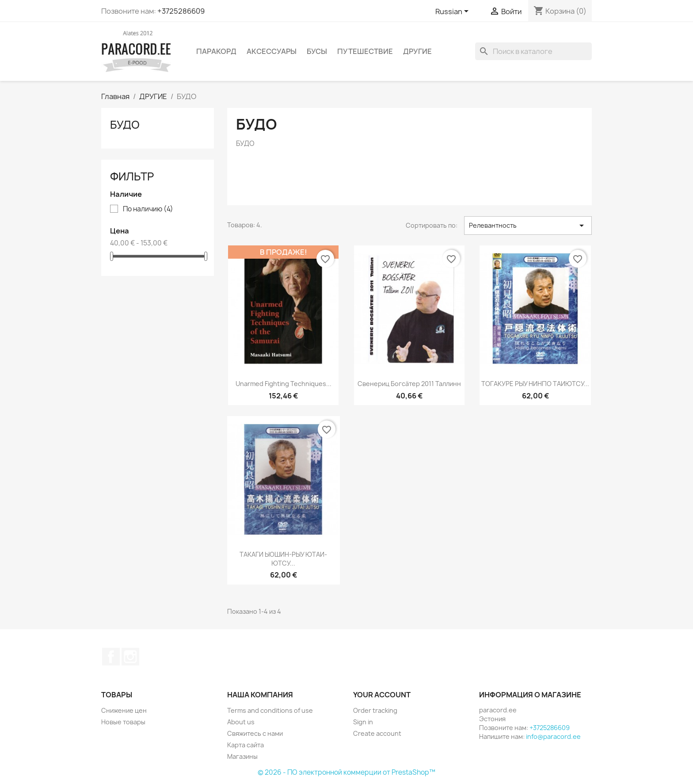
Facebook (111, 657)
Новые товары (123, 722)
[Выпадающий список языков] (453, 12)
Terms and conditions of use (270, 710)
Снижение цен (124, 710)
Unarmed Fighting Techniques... (284, 384)
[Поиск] (533, 51)
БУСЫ (317, 51)
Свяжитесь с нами (255, 733)
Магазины (242, 756)
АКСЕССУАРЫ (272, 51)
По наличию (148, 209)
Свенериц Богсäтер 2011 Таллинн (409, 384)
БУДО (125, 125)
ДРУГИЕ (417, 51)
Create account (377, 733)
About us (241, 722)
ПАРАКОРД (216, 51)
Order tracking (375, 710)
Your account (382, 695)
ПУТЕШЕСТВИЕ (365, 51)
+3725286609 (181, 11)
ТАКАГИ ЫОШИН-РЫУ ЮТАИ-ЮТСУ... (283, 559)
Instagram (130, 657)
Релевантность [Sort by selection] (528, 226)
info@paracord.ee (553, 736)
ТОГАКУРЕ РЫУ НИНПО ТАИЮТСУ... (535, 384)
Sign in (363, 722)
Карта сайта (246, 745)
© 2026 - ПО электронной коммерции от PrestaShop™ (346, 772)
